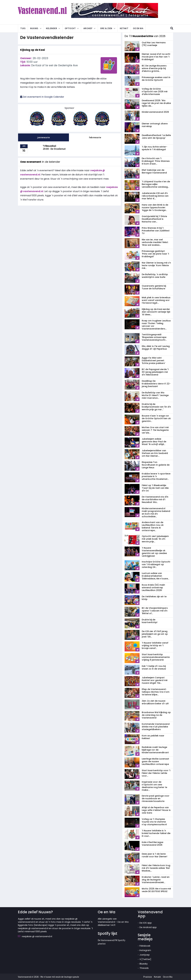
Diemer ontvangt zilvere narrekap (155, 125)
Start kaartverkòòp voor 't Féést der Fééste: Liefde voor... (156, 773)
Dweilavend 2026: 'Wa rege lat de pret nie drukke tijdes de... (156, 103)
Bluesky (144, 964)
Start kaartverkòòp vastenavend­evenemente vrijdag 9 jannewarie (156, 657)
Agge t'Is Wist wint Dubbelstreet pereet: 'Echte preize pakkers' (153, 361)
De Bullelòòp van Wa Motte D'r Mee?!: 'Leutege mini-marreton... (155, 395)
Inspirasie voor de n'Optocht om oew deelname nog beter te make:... (154, 786)
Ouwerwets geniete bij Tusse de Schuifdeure (154, 287)
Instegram (145, 950)
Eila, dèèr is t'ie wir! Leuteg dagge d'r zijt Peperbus (156, 348)
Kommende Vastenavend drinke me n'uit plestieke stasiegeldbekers (156, 727)
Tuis (23, 28)
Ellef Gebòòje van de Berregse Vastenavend (154, 171)
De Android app (148, 927)
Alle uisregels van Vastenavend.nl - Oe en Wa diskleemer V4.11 (113, 922)
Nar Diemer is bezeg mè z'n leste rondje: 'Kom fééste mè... (156, 265)
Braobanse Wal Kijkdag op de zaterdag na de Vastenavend (156, 715)
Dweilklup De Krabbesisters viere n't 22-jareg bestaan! (156, 384)
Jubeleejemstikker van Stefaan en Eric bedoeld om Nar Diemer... (155, 453)
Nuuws (34, 28)
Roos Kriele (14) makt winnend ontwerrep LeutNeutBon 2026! (153, 588)
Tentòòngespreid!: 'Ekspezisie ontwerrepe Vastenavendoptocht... (154, 337)
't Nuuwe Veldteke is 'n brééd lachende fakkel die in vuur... (156, 833)
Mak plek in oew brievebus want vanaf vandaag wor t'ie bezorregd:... (156, 300)
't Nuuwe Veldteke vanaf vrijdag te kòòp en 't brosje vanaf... (155, 645)
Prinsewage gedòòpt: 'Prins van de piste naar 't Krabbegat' (155, 254)
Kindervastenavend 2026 (155, 112)
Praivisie (148, 977)
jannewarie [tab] (43, 137)
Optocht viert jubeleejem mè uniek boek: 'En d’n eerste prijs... (155, 539)
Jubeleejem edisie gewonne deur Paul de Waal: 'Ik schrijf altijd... (154, 442)
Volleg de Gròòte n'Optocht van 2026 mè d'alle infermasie (155, 92)
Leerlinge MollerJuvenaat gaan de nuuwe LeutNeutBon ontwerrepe (155, 761)
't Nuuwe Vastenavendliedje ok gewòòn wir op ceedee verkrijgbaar (154, 552)
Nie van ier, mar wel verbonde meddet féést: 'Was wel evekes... (155, 242)
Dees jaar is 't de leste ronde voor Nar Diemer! (155, 855)
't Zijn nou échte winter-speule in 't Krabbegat (155, 148)
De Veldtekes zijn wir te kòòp (154, 598)
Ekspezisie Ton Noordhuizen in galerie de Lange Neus (156, 465)
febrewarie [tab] (95, 137)
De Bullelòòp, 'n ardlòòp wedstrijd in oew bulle (155, 276)
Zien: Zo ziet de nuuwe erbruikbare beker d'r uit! (155, 702)
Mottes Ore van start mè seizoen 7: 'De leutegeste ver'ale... (155, 430)
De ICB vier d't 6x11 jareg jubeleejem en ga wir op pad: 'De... (155, 634)
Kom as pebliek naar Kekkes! (153, 737)
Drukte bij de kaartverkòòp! (150, 621)
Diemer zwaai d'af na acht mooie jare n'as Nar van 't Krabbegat (156, 57)
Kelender (51, 28)
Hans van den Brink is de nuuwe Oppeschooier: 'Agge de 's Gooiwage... (155, 207)
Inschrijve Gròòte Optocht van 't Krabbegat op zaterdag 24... (156, 564)
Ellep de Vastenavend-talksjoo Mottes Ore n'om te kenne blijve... (156, 692)
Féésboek (145, 946)
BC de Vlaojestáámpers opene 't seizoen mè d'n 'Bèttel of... (155, 611)
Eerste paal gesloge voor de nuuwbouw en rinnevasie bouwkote (156, 798)
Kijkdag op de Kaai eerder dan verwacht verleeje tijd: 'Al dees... (156, 312)
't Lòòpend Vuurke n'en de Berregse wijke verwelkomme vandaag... (156, 184)
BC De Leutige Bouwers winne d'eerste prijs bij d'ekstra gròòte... (154, 68)
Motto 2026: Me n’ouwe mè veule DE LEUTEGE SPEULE (156, 890)
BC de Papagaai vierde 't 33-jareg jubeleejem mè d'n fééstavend (155, 372)
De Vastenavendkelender (49, 37)
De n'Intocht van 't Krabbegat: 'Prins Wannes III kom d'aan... (156, 161)
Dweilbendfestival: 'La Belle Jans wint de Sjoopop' (156, 137)
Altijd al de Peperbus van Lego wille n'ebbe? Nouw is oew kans (156, 810)
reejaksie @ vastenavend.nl (37, 936)
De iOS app (146, 923)
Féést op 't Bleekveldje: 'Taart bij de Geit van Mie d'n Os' (155, 488)
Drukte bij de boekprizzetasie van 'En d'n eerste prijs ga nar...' (156, 407)
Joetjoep (145, 955)
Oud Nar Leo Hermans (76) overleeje (154, 44)
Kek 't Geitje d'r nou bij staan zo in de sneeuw (154, 667)
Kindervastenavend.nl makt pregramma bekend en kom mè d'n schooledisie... (156, 512)
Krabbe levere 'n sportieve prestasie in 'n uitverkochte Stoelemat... (156, 476)
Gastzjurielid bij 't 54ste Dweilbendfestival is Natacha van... (154, 219)
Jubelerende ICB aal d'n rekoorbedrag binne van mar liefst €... (155, 196)
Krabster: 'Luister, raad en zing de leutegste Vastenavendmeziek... (156, 880)
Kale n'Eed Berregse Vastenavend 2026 (153, 844)
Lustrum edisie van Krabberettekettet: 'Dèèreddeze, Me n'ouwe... (155, 576)
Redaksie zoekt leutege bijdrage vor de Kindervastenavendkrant (155, 750)
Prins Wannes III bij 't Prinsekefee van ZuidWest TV (156, 231)
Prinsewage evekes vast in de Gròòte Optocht (156, 79)
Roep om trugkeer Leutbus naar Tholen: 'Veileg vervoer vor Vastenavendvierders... (156, 325)
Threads (144, 968)
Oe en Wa (138, 28)
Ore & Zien (106, 28)
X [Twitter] (145, 959)
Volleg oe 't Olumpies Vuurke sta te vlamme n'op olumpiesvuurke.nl (154, 822)
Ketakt (124, 28)
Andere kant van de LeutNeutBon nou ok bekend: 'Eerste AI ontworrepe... (153, 526)
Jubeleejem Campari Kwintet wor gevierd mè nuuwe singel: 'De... (155, 680)
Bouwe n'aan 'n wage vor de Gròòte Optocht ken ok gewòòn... (156, 418)
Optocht (70, 28)
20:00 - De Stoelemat (54, 147)
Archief (88, 28)
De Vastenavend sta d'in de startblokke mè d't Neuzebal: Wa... (155, 499)
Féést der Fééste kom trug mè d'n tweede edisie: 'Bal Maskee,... (156, 868)
